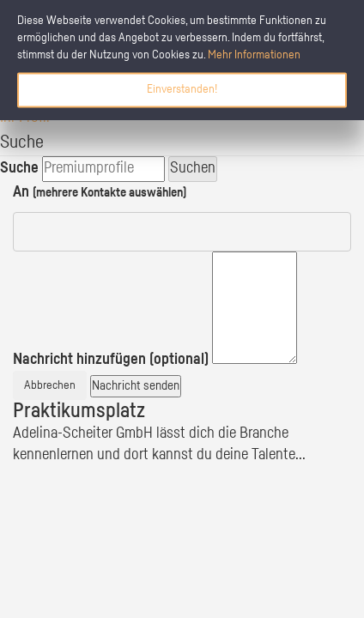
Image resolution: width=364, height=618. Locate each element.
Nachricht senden (136, 386)
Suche (19, 168)
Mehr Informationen (254, 55)
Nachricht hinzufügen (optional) (111, 360)
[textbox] (255, 308)
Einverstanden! (182, 89)
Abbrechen (50, 385)
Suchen (193, 168)
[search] (103, 169)
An (100, 192)
